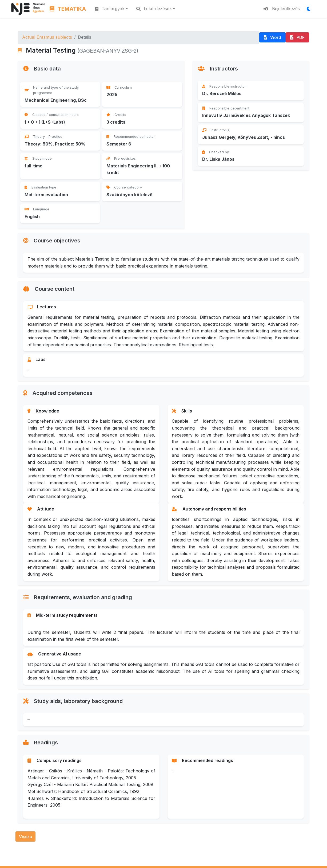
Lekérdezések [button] (154, 9)
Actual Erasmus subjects (47, 37)
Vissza (25, 836)
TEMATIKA (68, 9)
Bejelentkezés (282, 9)
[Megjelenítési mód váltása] (310, 9)
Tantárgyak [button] (110, 9)
